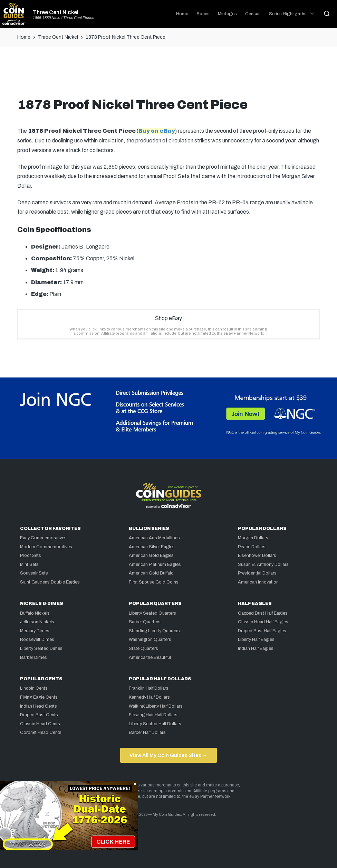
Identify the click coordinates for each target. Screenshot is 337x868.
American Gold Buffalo (151, 573)
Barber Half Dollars (147, 732)
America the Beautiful (150, 657)
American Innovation (258, 582)
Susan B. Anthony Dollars (263, 564)
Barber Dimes (33, 657)
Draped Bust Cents (39, 715)
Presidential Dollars (257, 573)
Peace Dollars (252, 547)
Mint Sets (29, 564)
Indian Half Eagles (256, 648)
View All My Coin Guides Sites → (168, 755)
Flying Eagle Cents (39, 697)
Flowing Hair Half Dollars (153, 715)
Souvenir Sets (34, 573)
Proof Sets (31, 556)
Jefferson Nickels (37, 622)
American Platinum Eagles (155, 564)
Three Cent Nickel (56, 12)
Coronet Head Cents (41, 732)
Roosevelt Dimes (37, 640)
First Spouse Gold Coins (154, 582)
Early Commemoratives (43, 538)
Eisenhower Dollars (257, 556)
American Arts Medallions (154, 538)
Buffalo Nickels (35, 613)
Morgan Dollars (253, 538)
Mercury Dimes (35, 631)
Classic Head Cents (40, 724)
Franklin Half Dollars (149, 688)
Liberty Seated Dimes (41, 648)
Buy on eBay (157, 131)
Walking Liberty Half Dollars (156, 706)
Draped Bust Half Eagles (262, 631)
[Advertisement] (168, 75)
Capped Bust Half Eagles (263, 613)
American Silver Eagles (152, 547)
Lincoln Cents (34, 688)
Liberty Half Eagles (256, 640)
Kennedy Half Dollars (149, 697)
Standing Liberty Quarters (154, 631)
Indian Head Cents (38, 706)
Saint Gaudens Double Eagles (50, 582)
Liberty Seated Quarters (152, 613)
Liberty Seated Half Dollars (155, 724)
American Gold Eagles (151, 556)
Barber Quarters (145, 622)
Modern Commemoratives (46, 547)
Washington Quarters (150, 640)
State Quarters (143, 648)
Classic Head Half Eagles (263, 622)
